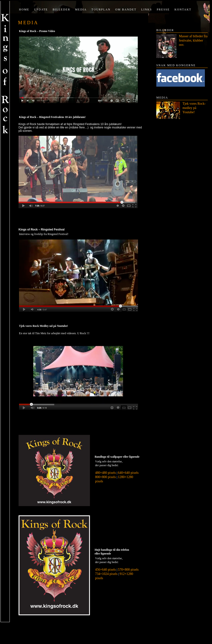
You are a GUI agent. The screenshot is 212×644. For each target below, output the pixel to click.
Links (146, 9)
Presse (163, 9)
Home (24, 9)
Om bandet (126, 9)
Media (81, 9)
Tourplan (101, 9)
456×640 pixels (106, 570)
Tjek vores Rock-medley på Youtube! (194, 108)
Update (41, 9)
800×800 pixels (106, 477)
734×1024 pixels (107, 574)
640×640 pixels (128, 473)
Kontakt (183, 9)
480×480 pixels (106, 473)
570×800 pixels (128, 570)
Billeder (61, 9)
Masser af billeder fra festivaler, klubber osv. (193, 40)
